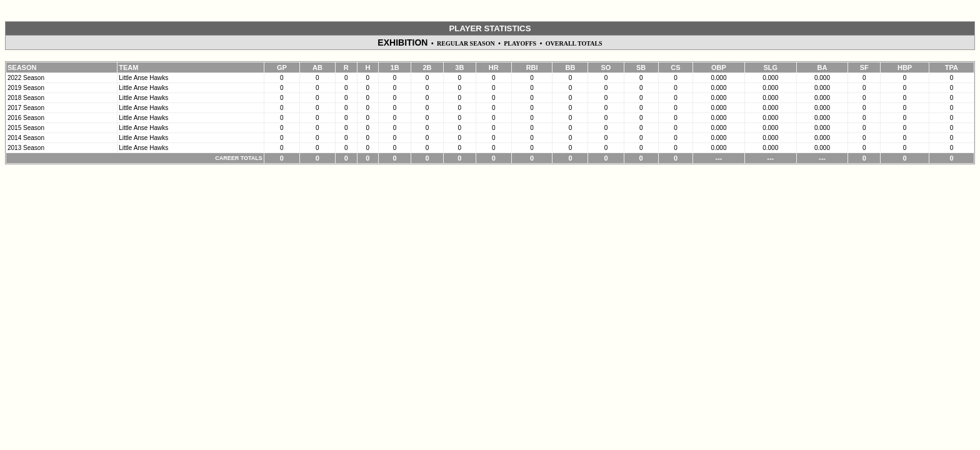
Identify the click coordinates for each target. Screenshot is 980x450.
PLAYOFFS (520, 43)
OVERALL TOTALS (574, 43)
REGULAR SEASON (466, 43)
